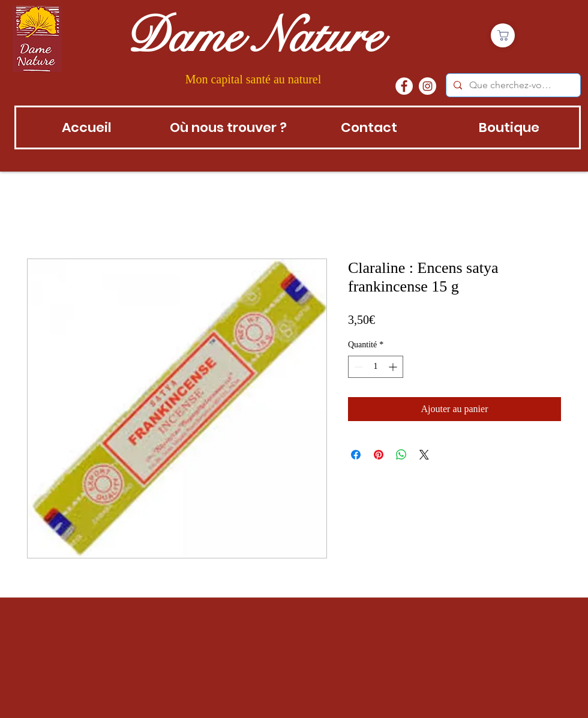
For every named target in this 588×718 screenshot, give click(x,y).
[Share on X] (424, 455)
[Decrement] (357, 367)
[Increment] (394, 367)
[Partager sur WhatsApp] (401, 455)
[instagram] (427, 86)
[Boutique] (503, 35)
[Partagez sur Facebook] (356, 455)
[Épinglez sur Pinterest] (379, 455)
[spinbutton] (376, 367)
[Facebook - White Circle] (404, 86)
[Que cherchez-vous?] (512, 85)
